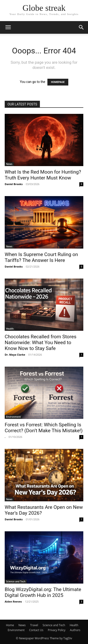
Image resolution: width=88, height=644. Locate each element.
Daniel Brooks (14, 184)
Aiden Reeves (13, 601)
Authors (75, 630)
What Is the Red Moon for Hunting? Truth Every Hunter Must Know (43, 175)
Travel (34, 625)
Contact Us (36, 630)
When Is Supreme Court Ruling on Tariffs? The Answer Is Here (41, 257)
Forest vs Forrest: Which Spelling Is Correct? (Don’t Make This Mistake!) (44, 428)
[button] (8, 27)
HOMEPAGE (58, 82)
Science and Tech (16, 581)
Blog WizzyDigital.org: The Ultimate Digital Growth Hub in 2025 (43, 592)
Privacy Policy (57, 630)
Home (10, 625)
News (9, 164)
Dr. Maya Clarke (15, 355)
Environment (13, 417)
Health (10, 329)
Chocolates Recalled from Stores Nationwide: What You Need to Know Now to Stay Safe (40, 342)
